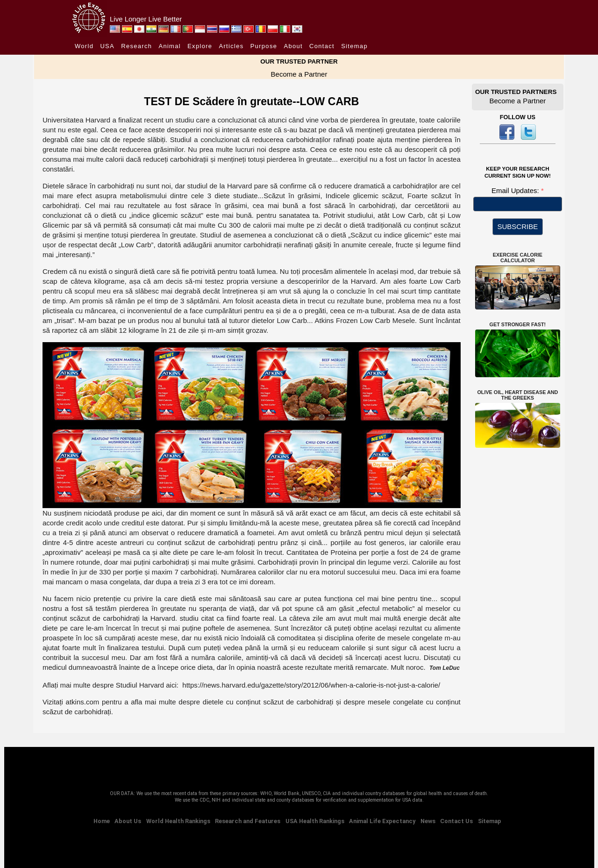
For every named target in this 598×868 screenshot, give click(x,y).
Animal (170, 46)
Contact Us (456, 821)
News (428, 821)
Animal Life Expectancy (382, 821)
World (84, 46)
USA (107, 46)
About (293, 46)
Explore (200, 46)
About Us (128, 821)
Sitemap (354, 46)
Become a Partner (299, 74)
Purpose (264, 46)
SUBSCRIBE (518, 226)
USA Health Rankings (315, 821)
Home (102, 821)
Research (136, 46)
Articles (231, 46)
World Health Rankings (178, 821)
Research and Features (248, 821)
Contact (322, 46)
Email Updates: (516, 190)
